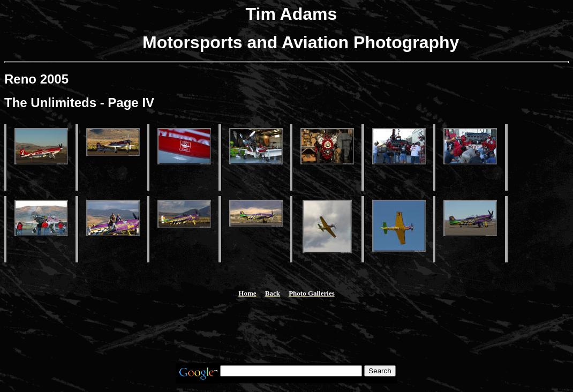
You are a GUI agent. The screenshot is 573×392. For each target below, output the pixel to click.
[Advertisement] (286, 330)
